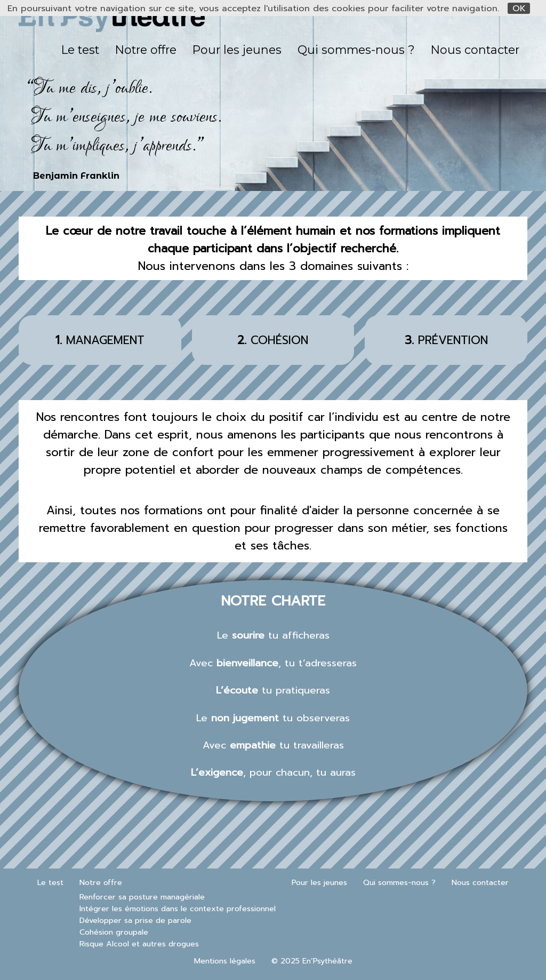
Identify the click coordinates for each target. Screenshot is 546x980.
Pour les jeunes (237, 50)
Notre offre (146, 50)
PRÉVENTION (446, 340)
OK (519, 8)
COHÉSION (273, 340)
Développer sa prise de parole (135, 920)
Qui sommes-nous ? (356, 50)
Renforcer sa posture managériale (142, 897)
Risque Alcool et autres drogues (139, 944)
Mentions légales (225, 961)
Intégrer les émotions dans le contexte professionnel (178, 909)
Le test (80, 50)
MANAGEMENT (100, 340)
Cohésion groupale (114, 932)
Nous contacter (475, 50)
